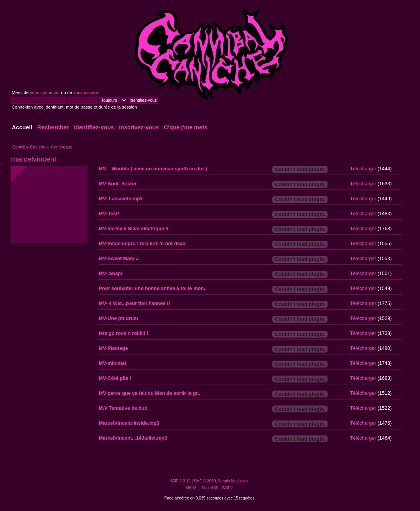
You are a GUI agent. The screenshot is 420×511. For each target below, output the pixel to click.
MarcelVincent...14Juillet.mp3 (133, 438)
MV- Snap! (110, 273)
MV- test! (109, 213)
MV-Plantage (113, 348)
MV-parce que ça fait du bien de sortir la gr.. (149, 393)
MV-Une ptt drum (118, 318)
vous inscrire (86, 92)
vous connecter (45, 92)
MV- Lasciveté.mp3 (121, 199)
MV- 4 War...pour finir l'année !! (134, 303)
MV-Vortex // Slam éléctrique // (133, 228)
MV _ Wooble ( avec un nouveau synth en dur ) (153, 169)
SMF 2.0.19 (180, 481)
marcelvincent (33, 159)
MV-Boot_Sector (118, 184)
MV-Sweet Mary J (119, 258)
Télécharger (363, 169)
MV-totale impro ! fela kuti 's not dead (142, 243)
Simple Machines (233, 481)
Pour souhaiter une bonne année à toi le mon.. (152, 288)
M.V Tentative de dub (123, 408)
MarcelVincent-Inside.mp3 (129, 423)
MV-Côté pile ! (115, 378)
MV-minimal (112, 363)
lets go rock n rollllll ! (123, 333)
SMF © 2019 (205, 481)
